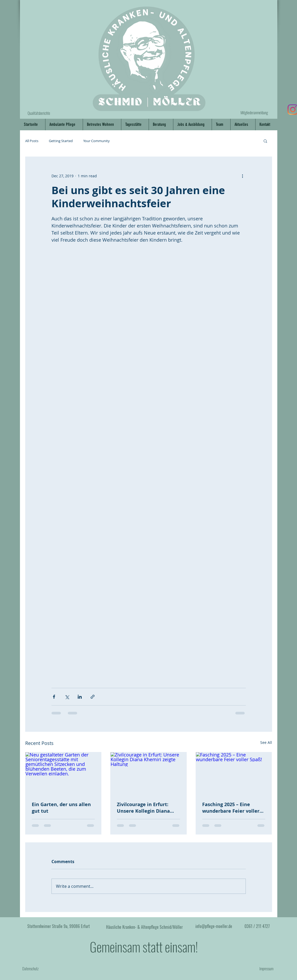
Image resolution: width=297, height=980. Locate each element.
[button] (265, 141)
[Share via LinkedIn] (80, 697)
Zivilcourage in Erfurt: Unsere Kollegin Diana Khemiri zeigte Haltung (145, 808)
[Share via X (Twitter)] (67, 697)
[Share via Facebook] (54, 697)
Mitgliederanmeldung (254, 112)
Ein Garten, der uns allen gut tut (61, 808)
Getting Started (61, 141)
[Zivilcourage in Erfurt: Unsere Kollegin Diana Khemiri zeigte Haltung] (148, 774)
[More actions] (243, 176)
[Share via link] (93, 697)
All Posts (32, 141)
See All (266, 742)
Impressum (266, 968)
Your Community (97, 141)
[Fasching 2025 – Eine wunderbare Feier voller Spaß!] (234, 774)
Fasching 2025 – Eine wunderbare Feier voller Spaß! (231, 808)
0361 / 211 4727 (257, 926)
